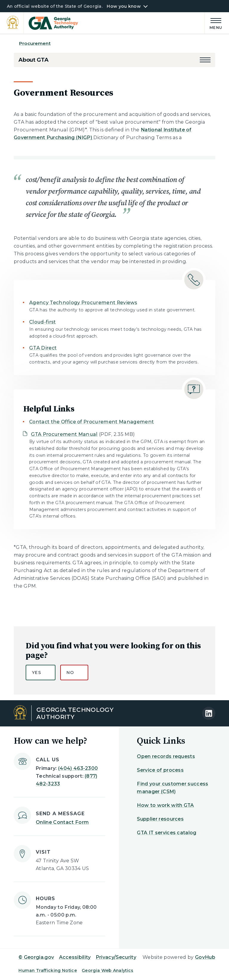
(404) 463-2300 (78, 768)
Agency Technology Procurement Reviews (83, 303)
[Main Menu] (213, 23)
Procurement (35, 43)
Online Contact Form (62, 822)
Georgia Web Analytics (108, 970)
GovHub (205, 957)
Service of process (160, 770)
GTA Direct (43, 348)
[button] (205, 60)
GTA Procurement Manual (64, 434)
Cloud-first (43, 322)
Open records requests (166, 756)
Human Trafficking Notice (48, 970)
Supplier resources (160, 819)
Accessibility (75, 957)
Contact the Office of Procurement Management (92, 422)
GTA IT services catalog (167, 833)
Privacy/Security (116, 957)
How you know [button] (124, 6)
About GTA (33, 60)
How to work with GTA (165, 805)
